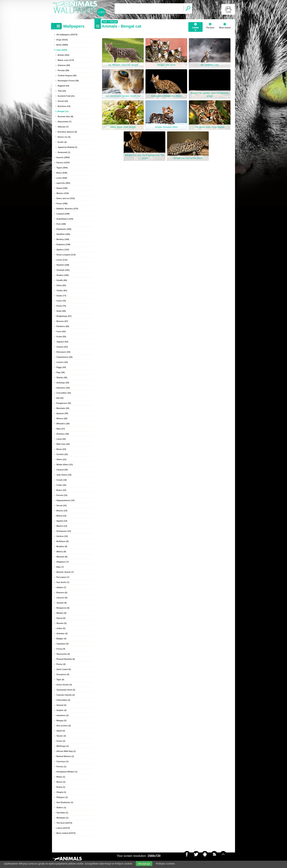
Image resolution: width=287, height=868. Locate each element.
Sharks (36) (62, 378)
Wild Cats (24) (63, 444)
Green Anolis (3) (64, 685)
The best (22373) (64, 823)
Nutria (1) (61, 787)
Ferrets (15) (62, 495)
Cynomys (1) (62, 761)
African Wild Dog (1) (66, 751)
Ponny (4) (61, 664)
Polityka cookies (165, 864)
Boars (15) (61, 490)
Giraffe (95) (62, 280)
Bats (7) (60, 567)
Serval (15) (61, 505)
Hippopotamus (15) (66, 500)
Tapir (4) (60, 680)
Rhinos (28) (62, 418)
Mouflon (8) (62, 546)
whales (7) (61, 587)
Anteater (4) (62, 633)
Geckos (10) (62, 536)
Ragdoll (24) (63, 86)
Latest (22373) (63, 828)
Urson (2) (61, 741)
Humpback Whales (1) (67, 772)
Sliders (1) (61, 807)
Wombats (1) (62, 818)
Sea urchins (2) (64, 726)
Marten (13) (62, 526)
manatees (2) (63, 715)
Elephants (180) (64, 229)
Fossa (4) (61, 649)
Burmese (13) (64, 106)
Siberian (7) (63, 127)
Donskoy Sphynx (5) (67, 132)
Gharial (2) (61, 705)
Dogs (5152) (62, 40)
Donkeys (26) (63, 434)
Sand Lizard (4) (64, 669)
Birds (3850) (62, 45)
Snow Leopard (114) (66, 255)
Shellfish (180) (63, 234)
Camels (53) (62, 347)
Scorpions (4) (63, 674)
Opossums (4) (63, 654)
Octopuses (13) (64, 531)
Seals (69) (61, 311)
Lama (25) (61, 439)
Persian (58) (63, 70)
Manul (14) (61, 516)
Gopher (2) (61, 710)
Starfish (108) (63, 265)
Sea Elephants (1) (65, 802)
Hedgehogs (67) (64, 316)
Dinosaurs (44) (63, 352)
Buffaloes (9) (63, 541)
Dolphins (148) (63, 244)
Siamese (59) (64, 65)
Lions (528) (62, 178)
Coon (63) (61, 331)
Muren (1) (61, 782)
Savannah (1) (64, 152)
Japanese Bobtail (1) (67, 147)
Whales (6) (61, 613)
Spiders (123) (63, 250)
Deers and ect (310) (66, 198)
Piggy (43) (61, 367)
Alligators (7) (63, 562)
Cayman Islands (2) (66, 695)
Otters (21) (61, 459)
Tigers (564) (62, 168)
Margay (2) (61, 720)
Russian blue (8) (65, 116)
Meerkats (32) (63, 408)
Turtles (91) (62, 290)
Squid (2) (61, 731)
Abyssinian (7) (65, 122)
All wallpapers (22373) (67, 35)
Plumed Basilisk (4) (66, 659)
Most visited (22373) (66, 833)
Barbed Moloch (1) (65, 756)
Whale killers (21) (65, 465)
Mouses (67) (62, 321)
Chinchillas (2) (63, 700)
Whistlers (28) (63, 424)
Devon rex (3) (64, 137)
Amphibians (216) (65, 219)
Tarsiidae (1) (62, 813)
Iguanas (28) (62, 413)
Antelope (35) (63, 383)
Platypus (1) (62, 797)
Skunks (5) (61, 623)
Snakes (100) (63, 275)
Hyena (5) (61, 618)
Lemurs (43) (62, 362)
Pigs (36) (61, 372)
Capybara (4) (63, 644)
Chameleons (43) (64, 357)
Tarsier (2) (61, 736)
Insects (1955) (63, 157)
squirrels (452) (63, 183)
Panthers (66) (63, 326)
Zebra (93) (61, 285)
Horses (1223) (63, 163)
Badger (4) (61, 639)
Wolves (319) (63, 193)
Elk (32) (60, 398)
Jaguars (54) (62, 342)
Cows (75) (61, 301)
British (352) (64, 55)
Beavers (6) (62, 592)
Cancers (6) (62, 598)
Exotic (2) (62, 142)
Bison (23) (61, 449)
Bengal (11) (63, 111)
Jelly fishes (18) (64, 475)
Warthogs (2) (63, 746)
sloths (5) (61, 628)
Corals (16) (62, 480)
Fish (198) (61, 224)
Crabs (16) (61, 485)
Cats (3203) (62, 50)
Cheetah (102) (63, 270)
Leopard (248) (63, 214)
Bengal (113, 22)
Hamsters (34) (63, 388)
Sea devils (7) (63, 582)
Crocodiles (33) (64, 393)
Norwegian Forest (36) (68, 81)
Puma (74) (61, 306)
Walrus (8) (61, 552)
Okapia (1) (61, 792)
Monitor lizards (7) (65, 572)
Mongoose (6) (63, 608)
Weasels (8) (62, 557)
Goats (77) (61, 296)
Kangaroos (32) (64, 403)
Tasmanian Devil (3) (66, 690)
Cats (105, 22)
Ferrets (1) (61, 767)
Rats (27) (61, 429)
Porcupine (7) (63, 577)
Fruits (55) (61, 337)
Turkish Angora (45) (67, 76)
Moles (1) (61, 777)
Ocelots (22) (62, 454)
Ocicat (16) (63, 101)
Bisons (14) (62, 511)
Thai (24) (62, 91)
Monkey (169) (63, 239)
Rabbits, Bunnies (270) (67, 209)
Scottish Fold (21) (66, 96)
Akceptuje (144, 864)
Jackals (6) (61, 603)
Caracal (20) (62, 470)
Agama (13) (62, 521)
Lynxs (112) (62, 260)
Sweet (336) (62, 188)
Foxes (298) (62, 203)
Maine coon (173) (66, 60)
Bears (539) (62, 173)
